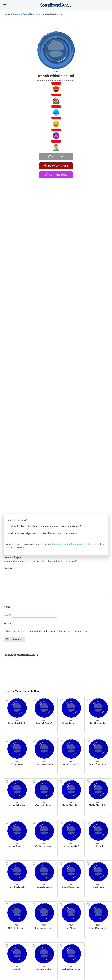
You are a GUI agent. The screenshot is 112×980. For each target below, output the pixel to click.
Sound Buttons (31, 14)
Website (8, 623)
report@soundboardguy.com (71, 544)
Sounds (17, 14)
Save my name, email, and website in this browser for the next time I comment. (48, 631)
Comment (10, 568)
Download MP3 (56, 166)
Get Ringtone (56, 175)
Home (7, 14)
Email (7, 615)
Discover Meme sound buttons (22, 691)
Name (8, 607)
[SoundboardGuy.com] (56, 5)
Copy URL (56, 156)
